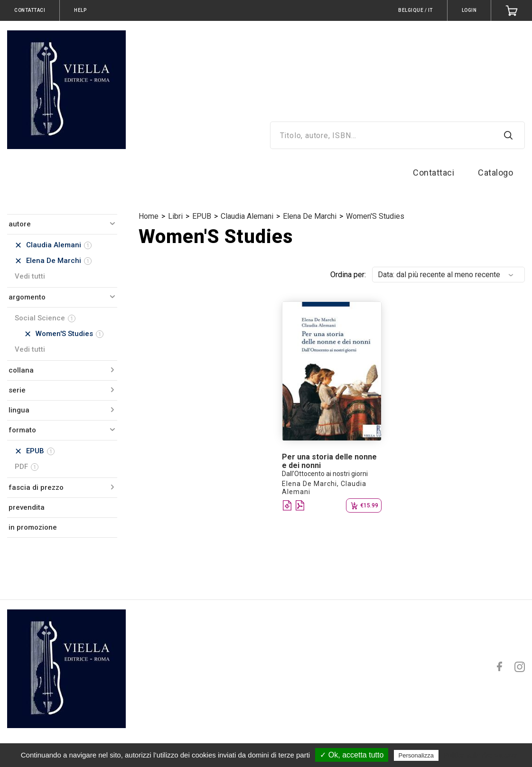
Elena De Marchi (310, 216)
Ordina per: (348, 275)
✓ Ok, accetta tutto (352, 755)
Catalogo (495, 173)
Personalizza (416, 755)
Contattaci (434, 173)
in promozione (33, 527)
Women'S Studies (375, 216)
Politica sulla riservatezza (481, 755)
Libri (175, 216)
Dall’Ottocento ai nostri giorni (325, 474)
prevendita (27, 507)
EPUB (202, 216)
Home (149, 216)
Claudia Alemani (247, 216)
